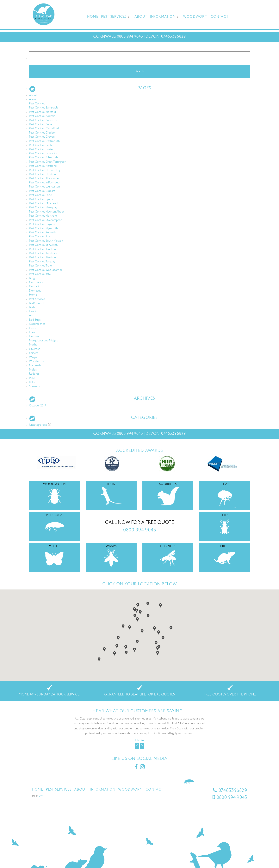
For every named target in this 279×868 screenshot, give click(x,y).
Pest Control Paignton (43, 224)
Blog (32, 278)
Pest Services (114, 17)
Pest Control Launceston (44, 187)
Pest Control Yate (40, 274)
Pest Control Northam (43, 216)
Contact (220, 17)
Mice (32, 378)
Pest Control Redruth (42, 233)
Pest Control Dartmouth (44, 141)
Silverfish (35, 349)
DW (41, 796)
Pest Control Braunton (43, 120)
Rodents (34, 374)
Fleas (32, 328)
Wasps (33, 357)
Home (93, 17)
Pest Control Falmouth (43, 158)
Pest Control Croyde (42, 137)
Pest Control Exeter (41, 145)
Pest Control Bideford (42, 112)
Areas (32, 99)
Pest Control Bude (40, 125)
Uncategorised (38, 425)
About (141, 17)
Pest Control (37, 104)
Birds (32, 308)
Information (163, 17)
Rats (32, 382)
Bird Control (37, 303)
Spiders (34, 353)
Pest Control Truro (40, 266)
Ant (31, 316)
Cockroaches (37, 324)
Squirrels (34, 387)
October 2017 (38, 406)
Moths (33, 345)
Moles (33, 370)
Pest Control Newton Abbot (47, 212)
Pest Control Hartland (43, 166)
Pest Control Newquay (43, 208)
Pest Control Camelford (44, 129)
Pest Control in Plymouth (45, 183)
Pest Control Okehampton (46, 220)
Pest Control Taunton (42, 249)
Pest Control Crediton (43, 133)
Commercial (37, 283)
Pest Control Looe (40, 195)
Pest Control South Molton (46, 241)
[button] (135, 616)
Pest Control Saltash (42, 237)
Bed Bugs (35, 320)
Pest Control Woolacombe (46, 270)
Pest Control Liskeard (42, 191)
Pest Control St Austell (43, 245)
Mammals (35, 366)
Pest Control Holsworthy (45, 170)
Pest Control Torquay (42, 262)
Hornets (34, 337)
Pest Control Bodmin (42, 116)
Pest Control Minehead (43, 204)
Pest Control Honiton (42, 174)
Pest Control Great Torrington (48, 162)
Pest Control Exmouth (43, 154)
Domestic (35, 291)
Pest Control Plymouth (43, 229)
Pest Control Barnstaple (44, 108)
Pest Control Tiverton (42, 257)
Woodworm (195, 17)
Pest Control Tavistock (43, 253)
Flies (32, 332)
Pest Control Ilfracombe (44, 178)
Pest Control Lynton (42, 199)
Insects (33, 312)
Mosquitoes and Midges (43, 341)
